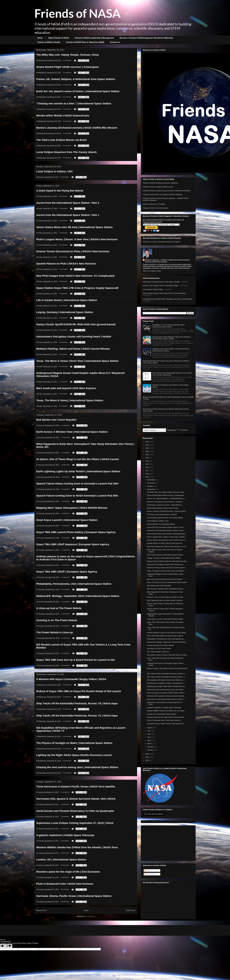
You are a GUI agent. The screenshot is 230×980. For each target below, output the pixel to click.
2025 (147, 445)
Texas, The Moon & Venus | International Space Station (70, 400)
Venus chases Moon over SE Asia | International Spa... (167, 534)
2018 (147, 467)
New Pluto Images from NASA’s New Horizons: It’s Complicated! (75, 276)
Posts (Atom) (90, 916)
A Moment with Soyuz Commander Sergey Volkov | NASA (71, 679)
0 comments (67, 60)
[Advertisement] (168, 843)
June (149, 734)
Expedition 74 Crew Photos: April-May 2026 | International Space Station (169, 326)
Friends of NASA (78, 13)
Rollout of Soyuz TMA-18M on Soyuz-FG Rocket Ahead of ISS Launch (79, 691)
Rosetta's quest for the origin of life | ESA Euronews (68, 872)
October (150, 486)
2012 (147, 760)
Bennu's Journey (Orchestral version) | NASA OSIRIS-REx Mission (77, 128)
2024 (147, 448)
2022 (147, 455)
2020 (147, 461)
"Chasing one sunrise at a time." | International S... (165, 505)
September (151, 489)
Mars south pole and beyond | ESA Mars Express (66, 388)
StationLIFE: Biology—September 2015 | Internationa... (167, 642)
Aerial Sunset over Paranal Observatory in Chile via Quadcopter (75, 811)
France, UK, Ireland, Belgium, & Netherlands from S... (166, 498)
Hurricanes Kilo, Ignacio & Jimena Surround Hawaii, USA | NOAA (76, 799)
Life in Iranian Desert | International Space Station (67, 300)
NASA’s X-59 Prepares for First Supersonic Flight (161, 286)
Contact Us (115, 42)
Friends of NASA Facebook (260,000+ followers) (160, 183)
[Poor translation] (9, 946)
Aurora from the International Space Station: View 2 (68, 203)
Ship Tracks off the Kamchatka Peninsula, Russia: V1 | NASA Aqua (77, 716)
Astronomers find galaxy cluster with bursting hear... (166, 564)
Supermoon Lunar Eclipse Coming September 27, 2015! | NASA (75, 823)
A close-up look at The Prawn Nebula (59, 608)
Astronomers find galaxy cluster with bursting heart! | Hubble (74, 337)
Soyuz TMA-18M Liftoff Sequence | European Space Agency (73, 544)
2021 (147, 458)
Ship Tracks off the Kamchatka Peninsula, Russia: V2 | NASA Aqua (77, 703)
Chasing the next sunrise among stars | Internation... (166, 690)
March (150, 744)
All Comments (150, 874)
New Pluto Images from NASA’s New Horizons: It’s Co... (167, 547)
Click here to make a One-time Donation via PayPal (161, 242)
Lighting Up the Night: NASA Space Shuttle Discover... (166, 686)
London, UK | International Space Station (61, 860)
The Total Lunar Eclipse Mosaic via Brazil (61, 140)
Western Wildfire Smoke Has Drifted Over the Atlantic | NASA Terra (77, 847)
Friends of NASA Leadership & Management (94, 38)
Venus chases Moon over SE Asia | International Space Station (74, 227)
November (151, 483)
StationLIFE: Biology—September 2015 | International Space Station (78, 596)
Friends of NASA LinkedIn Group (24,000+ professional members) (167, 191)
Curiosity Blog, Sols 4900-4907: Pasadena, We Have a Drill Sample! (167, 299)
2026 (147, 442)
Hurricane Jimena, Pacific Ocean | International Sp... (166, 724)
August (150, 728)
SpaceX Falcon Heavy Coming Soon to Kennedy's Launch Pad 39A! (78, 484)
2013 (147, 757)
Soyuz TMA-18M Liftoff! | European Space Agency (67, 572)
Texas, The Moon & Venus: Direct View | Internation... (166, 571)
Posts (147, 870)
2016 (147, 474)
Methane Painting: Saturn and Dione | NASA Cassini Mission (73, 349)
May (149, 737)
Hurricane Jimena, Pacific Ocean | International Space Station (74, 896)
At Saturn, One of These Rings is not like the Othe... (166, 597)
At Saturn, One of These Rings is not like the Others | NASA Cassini (78, 459)
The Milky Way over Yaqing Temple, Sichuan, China (68, 55)
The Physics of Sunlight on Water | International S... (166, 683)
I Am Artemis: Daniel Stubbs (153, 289)
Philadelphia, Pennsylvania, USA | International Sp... (166, 639)
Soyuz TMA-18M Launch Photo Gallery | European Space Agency (76, 532)
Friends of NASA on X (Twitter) (154, 204)
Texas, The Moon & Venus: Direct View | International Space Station (77, 361)
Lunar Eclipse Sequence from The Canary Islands (67, 152)
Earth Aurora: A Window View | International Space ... (166, 589)
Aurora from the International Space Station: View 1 (68, 215)
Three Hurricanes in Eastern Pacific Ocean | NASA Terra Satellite (76, 787)
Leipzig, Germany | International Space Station (65, 312)
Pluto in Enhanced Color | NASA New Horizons (65, 884)
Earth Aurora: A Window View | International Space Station (72, 432)
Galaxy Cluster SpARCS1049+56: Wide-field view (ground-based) (76, 324)
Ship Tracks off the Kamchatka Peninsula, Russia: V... (166, 674)
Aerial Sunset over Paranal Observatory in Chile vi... (166, 699)
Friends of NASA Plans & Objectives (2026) (85, 42)
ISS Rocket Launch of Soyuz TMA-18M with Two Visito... (167, 655)
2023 (147, 451)
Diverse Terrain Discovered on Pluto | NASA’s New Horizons (73, 251)
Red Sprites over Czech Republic (56, 420)
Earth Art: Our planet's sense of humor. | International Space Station (78, 91)
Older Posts (130, 910)
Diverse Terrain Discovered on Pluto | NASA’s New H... (167, 540)
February (151, 747)
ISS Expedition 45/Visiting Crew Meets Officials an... (166, 680)
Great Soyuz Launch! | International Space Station (67, 520)
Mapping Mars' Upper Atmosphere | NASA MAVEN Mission (72, 508)
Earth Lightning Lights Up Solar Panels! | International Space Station (78, 471)
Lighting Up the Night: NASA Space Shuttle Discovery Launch (74, 755)
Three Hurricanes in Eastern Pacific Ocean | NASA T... (166, 693)
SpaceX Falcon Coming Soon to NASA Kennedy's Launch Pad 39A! (77, 496)
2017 (147, 471)
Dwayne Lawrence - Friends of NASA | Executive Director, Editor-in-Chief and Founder (167, 261)
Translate (182, 430)
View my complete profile (152, 271)
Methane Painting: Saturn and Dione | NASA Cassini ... (167, 568)
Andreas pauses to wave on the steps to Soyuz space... (167, 633)
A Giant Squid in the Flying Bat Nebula (60, 191)
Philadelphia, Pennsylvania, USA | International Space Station (74, 584)
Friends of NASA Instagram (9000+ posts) (158, 187)
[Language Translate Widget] (154, 430)
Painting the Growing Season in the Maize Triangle (161, 282)
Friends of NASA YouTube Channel (155, 208)
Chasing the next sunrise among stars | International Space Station (77, 767)
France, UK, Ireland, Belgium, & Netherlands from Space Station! (76, 79)
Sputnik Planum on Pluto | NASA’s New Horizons (66, 264)
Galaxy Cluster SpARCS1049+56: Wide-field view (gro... (167, 561)
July (149, 731)
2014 (147, 754)
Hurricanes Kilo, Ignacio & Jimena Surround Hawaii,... (166, 696)
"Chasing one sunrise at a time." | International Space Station (74, 103)
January (150, 750)
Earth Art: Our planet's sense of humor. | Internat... (165, 502)
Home (40, 38)
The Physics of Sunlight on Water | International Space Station (74, 743)
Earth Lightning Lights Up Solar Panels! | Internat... (165, 600)
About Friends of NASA (59, 38)
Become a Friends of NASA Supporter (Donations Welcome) (146, 38)
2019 (147, 464)
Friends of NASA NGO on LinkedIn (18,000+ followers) (163, 195)
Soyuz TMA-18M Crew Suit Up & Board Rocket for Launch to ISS (76, 660)
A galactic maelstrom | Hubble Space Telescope (65, 835)
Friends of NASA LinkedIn (49, 42)
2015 (147, 477)
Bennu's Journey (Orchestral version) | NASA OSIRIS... (167, 511)
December (151, 480)
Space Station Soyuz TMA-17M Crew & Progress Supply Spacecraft (77, 288)
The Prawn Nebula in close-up (55, 632)
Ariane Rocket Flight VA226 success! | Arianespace (68, 67)
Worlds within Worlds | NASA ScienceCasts (63, 116)
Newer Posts (41, 910)
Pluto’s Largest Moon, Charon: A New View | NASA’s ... (167, 537)
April (149, 740)
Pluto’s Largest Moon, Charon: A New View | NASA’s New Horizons (77, 239)
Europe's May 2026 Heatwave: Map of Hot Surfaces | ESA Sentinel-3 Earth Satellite (172, 338)
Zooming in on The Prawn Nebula (57, 620)
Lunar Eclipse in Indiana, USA (55, 171)
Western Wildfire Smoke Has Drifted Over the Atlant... (166, 711)
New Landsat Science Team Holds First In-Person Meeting (164, 293)
